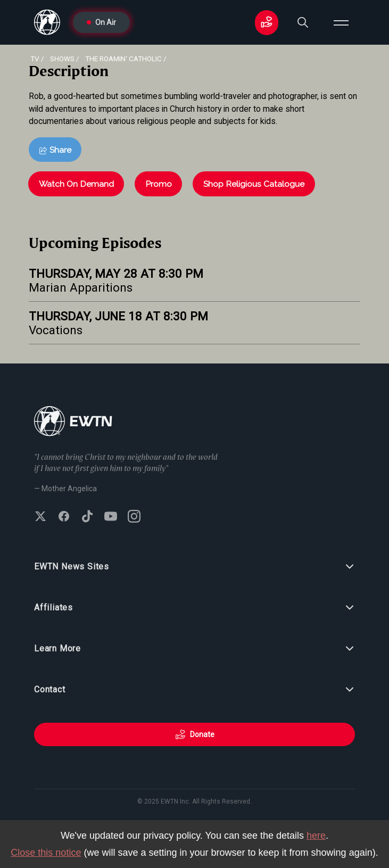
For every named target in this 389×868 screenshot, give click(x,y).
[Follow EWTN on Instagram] (134, 517)
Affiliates (194, 608)
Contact (194, 690)
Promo (159, 184)
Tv (35, 59)
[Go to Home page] (73, 422)
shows (62, 59)
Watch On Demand (76, 184)
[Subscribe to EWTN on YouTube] (111, 517)
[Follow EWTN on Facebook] (64, 517)
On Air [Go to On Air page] (101, 22)
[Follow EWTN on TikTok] (87, 517)
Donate (195, 734)
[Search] (303, 22)
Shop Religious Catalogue (254, 184)
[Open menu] (341, 22)
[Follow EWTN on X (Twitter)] (40, 517)
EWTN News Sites (194, 567)
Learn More (194, 649)
